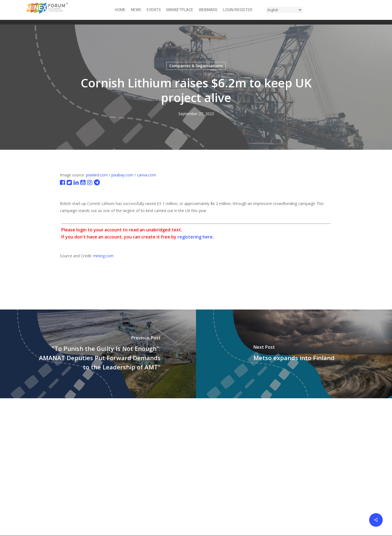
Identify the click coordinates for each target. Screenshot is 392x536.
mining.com (103, 256)
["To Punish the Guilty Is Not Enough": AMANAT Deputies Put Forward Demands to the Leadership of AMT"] (98, 354)
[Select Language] (284, 10)
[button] (362, 10)
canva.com (146, 175)
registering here (195, 237)
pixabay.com (122, 175)
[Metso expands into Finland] (294, 354)
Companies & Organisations (196, 66)
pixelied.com (97, 175)
